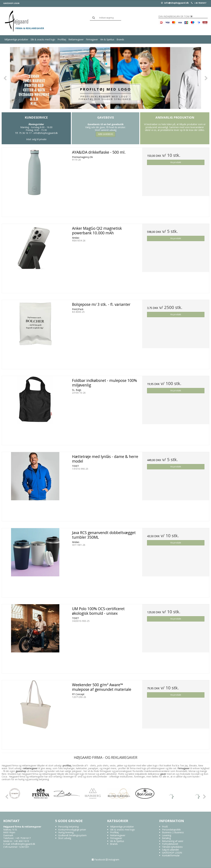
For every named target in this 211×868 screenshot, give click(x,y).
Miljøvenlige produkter (16, 39)
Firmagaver (92, 39)
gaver (163, 774)
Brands (120, 39)
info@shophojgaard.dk (175, 3)
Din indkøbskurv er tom (175, 16)
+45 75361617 (200, 3)
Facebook (98, 860)
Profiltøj (62, 39)
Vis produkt (176, 162)
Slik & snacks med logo (43, 39)
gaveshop (21, 771)
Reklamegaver (76, 39)
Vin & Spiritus (107, 39)
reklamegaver (30, 768)
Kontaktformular (171, 855)
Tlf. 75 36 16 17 (23, 133)
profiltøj (67, 765)
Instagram (112, 860)
